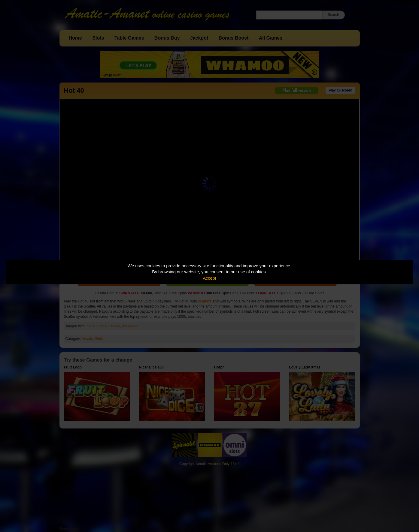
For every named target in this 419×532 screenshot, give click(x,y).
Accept (210, 278)
